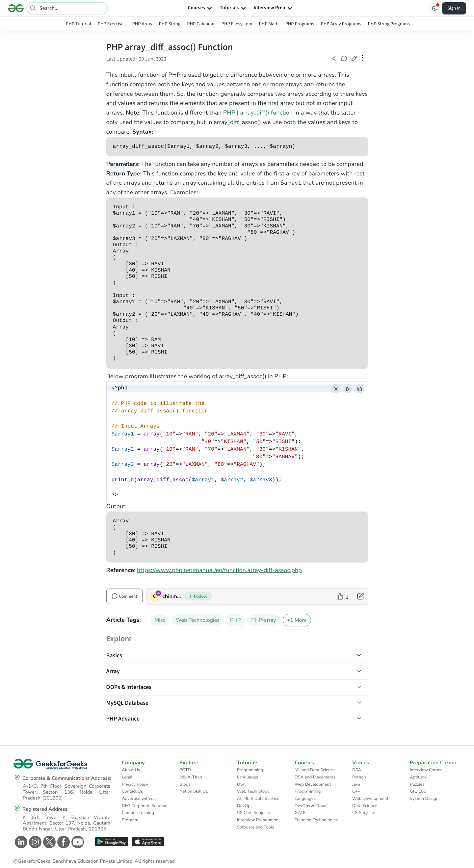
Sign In (454, 8)
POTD (185, 770)
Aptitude (418, 777)
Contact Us (132, 791)
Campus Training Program (138, 816)
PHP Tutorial (79, 24)
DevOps (245, 806)
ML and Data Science (315, 770)
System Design (424, 799)
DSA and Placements (315, 777)
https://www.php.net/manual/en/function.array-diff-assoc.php (219, 570)
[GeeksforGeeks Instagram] (34, 842)
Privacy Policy (135, 784)
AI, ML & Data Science (258, 799)
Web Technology (253, 791)
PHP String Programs (389, 24)
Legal (127, 777)
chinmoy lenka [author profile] (173, 596)
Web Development (313, 784)
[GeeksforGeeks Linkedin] (20, 842)
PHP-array (263, 620)
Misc (160, 620)
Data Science (365, 806)
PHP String (170, 24)
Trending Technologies (316, 820)
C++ (356, 791)
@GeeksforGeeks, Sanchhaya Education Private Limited (73, 861)
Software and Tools (256, 827)
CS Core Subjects (253, 813)
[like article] (342, 596)
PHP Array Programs (341, 24)
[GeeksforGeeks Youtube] (77, 842)
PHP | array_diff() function (258, 113)
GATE (300, 813)
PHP (235, 620)
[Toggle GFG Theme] (434, 8)
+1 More (297, 620)
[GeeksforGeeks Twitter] (49, 842)
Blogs (185, 784)
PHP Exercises (112, 24)
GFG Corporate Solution (145, 806)
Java (356, 784)
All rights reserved (155, 861)
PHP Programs (300, 24)
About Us (131, 770)
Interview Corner (426, 770)
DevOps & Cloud (311, 806)
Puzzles (417, 784)
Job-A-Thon (191, 777)
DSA (241, 784)
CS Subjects (364, 813)
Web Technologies (198, 620)
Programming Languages (250, 774)
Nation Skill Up (194, 791)
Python (359, 777)
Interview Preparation (258, 820)
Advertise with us (139, 799)
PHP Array (142, 24)
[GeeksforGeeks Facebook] (63, 842)
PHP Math (269, 24)
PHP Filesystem (237, 24)
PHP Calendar (201, 24)
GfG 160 (418, 791)
